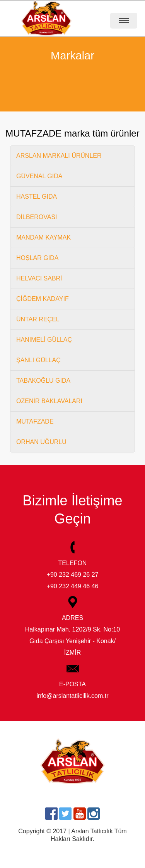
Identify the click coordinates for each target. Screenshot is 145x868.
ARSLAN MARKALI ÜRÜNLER (59, 156)
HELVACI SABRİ (39, 278)
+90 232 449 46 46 (73, 586)
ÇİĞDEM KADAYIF (43, 299)
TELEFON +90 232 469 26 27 (73, 561)
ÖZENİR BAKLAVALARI (49, 401)
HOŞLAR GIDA (37, 258)
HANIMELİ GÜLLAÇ (44, 340)
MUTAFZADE (35, 421)
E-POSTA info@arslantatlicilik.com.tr (72, 682)
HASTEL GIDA (37, 197)
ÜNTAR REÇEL (38, 319)
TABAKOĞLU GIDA (43, 381)
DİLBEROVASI (37, 217)
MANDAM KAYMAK (43, 237)
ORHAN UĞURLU (41, 442)
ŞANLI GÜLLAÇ (38, 360)
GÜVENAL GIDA (39, 176)
